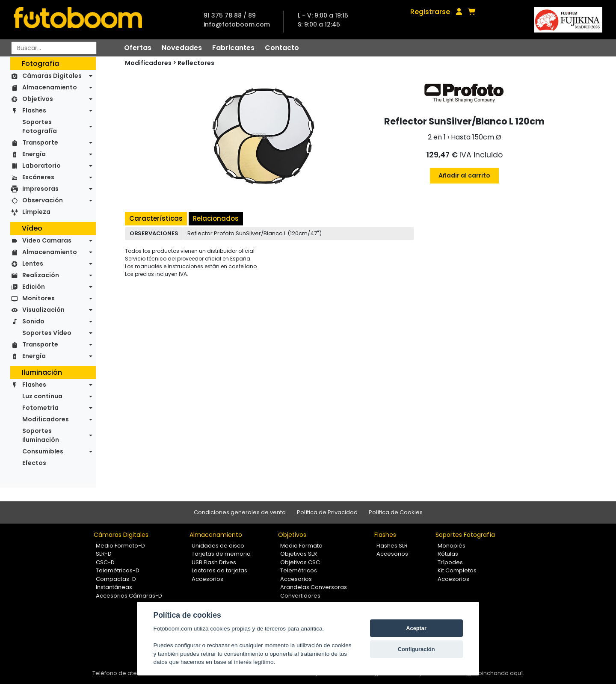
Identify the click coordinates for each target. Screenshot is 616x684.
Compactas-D (116, 579)
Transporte (40, 142)
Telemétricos (299, 570)
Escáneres (38, 177)
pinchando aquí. (501, 673)
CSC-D (105, 562)
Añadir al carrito (464, 175)
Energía (34, 154)
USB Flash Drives (214, 562)
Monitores (38, 298)
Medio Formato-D (120, 546)
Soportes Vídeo (47, 333)
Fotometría (40, 408)
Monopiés (452, 546)
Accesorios (207, 579)
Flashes (34, 110)
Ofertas (138, 48)
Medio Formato (301, 546)
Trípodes (450, 562)
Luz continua (42, 396)
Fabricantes (233, 48)
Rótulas (448, 554)
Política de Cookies (396, 512)
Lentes (33, 264)
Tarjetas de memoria (221, 554)
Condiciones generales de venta (240, 512)
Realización (41, 275)
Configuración (416, 649)
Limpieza (36, 212)
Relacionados (216, 218)
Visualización (43, 310)
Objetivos (38, 99)
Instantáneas (114, 587)
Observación (43, 200)
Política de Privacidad (327, 512)
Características (156, 218)
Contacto (282, 48)
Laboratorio (41, 166)
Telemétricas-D (118, 570)
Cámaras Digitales (52, 76)
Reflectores (196, 63)
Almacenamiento (50, 87)
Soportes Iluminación (41, 435)
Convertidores (300, 596)
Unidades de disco (218, 546)
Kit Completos (457, 570)
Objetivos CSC (300, 562)
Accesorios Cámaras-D (129, 596)
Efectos (34, 463)
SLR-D (104, 554)
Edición (34, 287)
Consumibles (43, 451)
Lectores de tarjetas (219, 570)
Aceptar (416, 628)
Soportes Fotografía (40, 126)
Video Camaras (47, 240)
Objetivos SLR (299, 554)
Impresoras (40, 189)
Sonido (33, 321)
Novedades (182, 48)
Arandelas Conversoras (314, 587)
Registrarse (430, 12)
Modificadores (46, 419)
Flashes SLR (392, 546)
